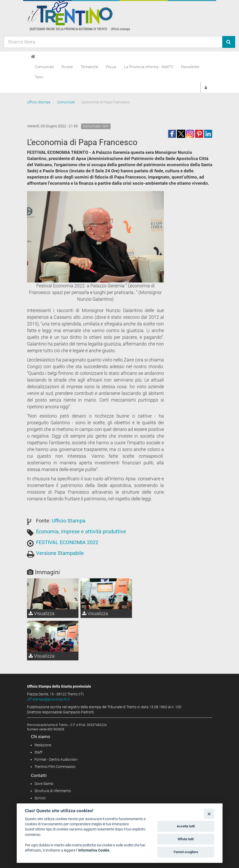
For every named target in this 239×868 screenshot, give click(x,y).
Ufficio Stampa (39, 102)
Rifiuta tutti (186, 839)
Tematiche (89, 67)
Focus (111, 67)
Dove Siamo (44, 784)
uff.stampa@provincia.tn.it (48, 699)
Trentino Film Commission (55, 767)
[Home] (33, 57)
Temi (39, 77)
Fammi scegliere (186, 852)
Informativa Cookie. (94, 850)
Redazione (43, 745)
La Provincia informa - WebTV (149, 67)
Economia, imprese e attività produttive (81, 532)
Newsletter (190, 67)
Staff (38, 752)
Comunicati (44, 67)
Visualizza (42, 613)
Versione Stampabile (60, 553)
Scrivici (40, 798)
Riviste (67, 67)
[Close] (209, 814)
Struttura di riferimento (53, 791)
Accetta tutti (186, 826)
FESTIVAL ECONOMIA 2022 (67, 542)
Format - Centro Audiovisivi (56, 759)
